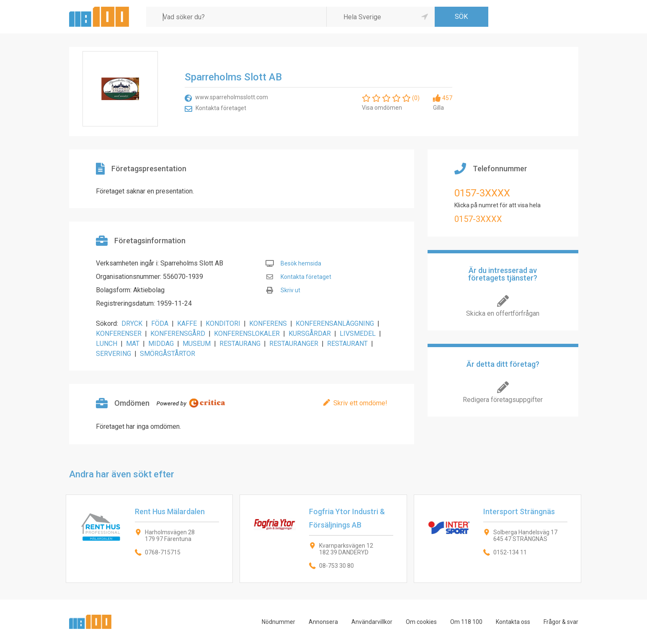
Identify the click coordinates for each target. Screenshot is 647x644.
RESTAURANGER (294, 344)
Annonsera (323, 622)
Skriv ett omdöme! (360, 403)
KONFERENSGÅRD (178, 334)
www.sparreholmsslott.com (232, 97)
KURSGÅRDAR (310, 334)
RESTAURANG (240, 344)
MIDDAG (161, 344)
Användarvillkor (372, 622)
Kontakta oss (513, 622)
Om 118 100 (466, 622)
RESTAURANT (347, 344)
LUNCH (107, 344)
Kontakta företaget (221, 108)
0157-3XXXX (482, 193)
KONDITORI (223, 323)
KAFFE (187, 323)
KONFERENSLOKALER (247, 334)
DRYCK (132, 323)
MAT (133, 344)
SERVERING (113, 354)
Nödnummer (278, 622)
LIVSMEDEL (358, 334)
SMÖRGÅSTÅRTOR (168, 354)
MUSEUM (197, 344)
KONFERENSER (119, 334)
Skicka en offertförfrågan (503, 313)
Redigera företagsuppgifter (503, 400)
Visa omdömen (382, 108)
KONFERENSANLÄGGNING (335, 323)
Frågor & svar (561, 622)
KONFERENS (268, 323)
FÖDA (160, 323)
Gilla (438, 108)
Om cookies (421, 622)
